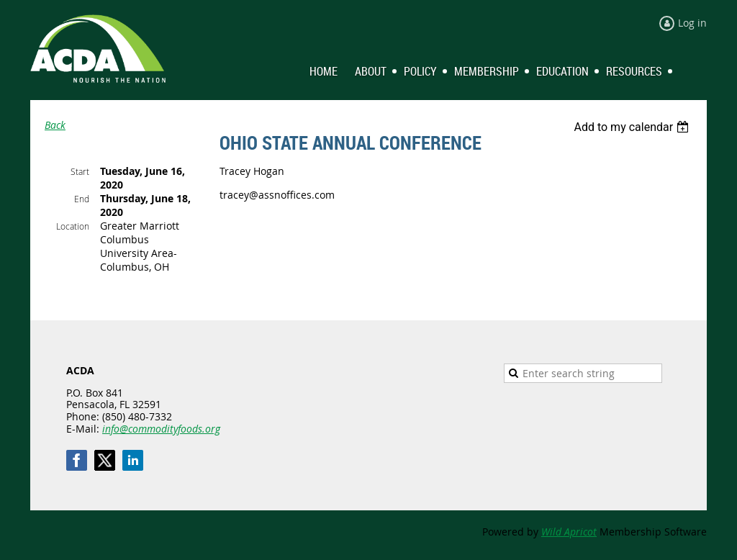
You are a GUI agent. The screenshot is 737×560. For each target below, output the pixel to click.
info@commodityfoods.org (161, 429)
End (82, 199)
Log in (692, 23)
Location (73, 226)
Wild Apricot (569, 532)
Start (80, 171)
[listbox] (633, 127)
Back (55, 125)
